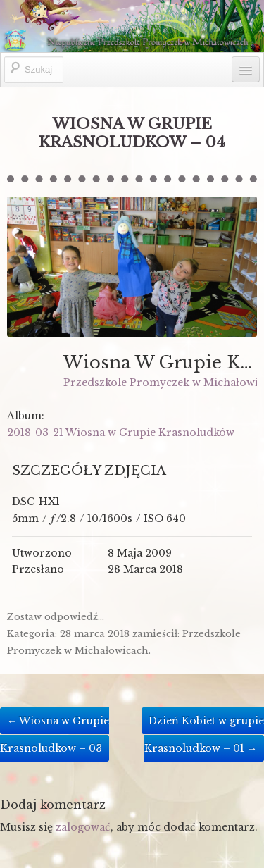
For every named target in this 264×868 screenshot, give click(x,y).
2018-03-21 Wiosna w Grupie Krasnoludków (121, 433)
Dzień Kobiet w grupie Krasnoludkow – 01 (204, 734)
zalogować (83, 827)
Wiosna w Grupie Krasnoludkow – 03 (55, 734)
